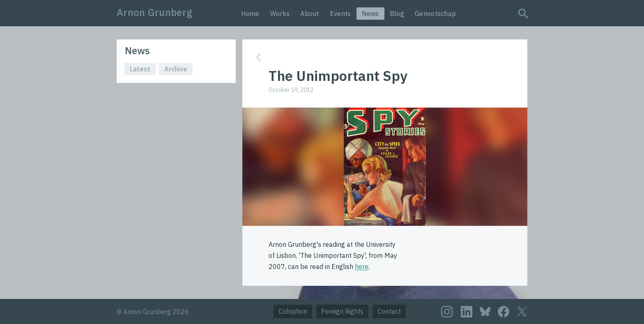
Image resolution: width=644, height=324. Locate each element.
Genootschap (435, 14)
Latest (140, 69)
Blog (397, 14)
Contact (389, 311)
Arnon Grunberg (154, 12)
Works (280, 14)
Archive (176, 69)
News (370, 14)
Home (250, 14)
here (362, 267)
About (310, 14)
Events (340, 14)
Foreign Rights (342, 311)
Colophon (293, 311)
